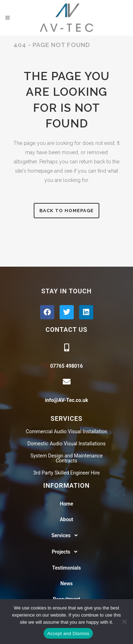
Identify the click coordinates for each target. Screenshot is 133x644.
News (66, 583)
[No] (124, 622)
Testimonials (66, 568)
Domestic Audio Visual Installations (66, 444)
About (67, 519)
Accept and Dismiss (68, 633)
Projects (66, 552)
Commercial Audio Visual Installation (66, 431)
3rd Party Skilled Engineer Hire (67, 473)
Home (67, 504)
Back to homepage (66, 211)
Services (66, 535)
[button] (66, 535)
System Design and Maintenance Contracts (67, 458)
